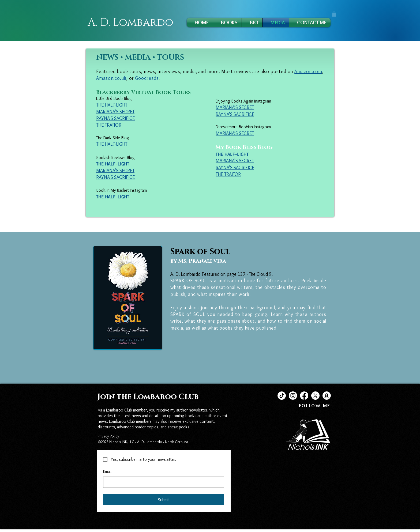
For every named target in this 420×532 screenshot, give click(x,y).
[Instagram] (293, 396)
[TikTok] (282, 396)
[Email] (162, 482)
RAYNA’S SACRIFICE (115, 118)
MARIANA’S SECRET (115, 112)
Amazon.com (308, 71)
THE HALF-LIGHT (112, 144)
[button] (334, 14)
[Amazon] (327, 396)
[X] (315, 396)
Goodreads (147, 78)
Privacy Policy (108, 436)
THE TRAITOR (228, 174)
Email (107, 471)
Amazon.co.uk (111, 78)
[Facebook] (304, 396)
